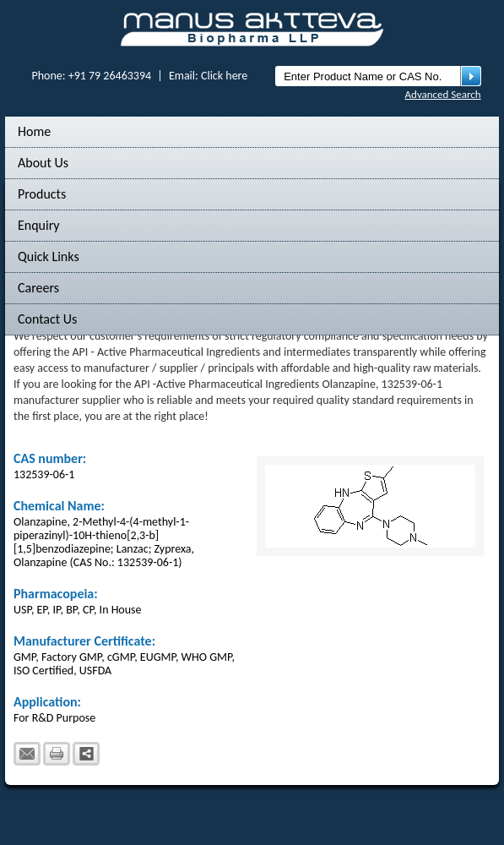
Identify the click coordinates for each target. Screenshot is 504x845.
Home (34, 131)
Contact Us (47, 319)
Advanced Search (443, 94)
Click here (224, 76)
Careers (38, 288)
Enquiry (39, 225)
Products (42, 194)
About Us (43, 163)
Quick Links (49, 256)
